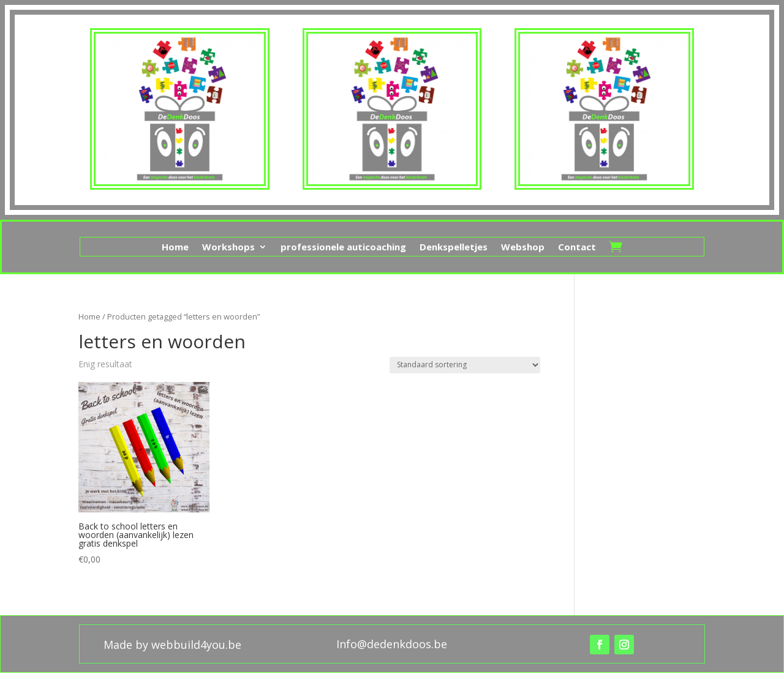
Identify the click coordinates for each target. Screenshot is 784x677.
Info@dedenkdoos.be (392, 644)
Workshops (228, 248)
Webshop (523, 248)
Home (175, 248)
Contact (577, 248)
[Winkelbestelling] (465, 365)
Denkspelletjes (454, 248)
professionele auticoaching (343, 248)
